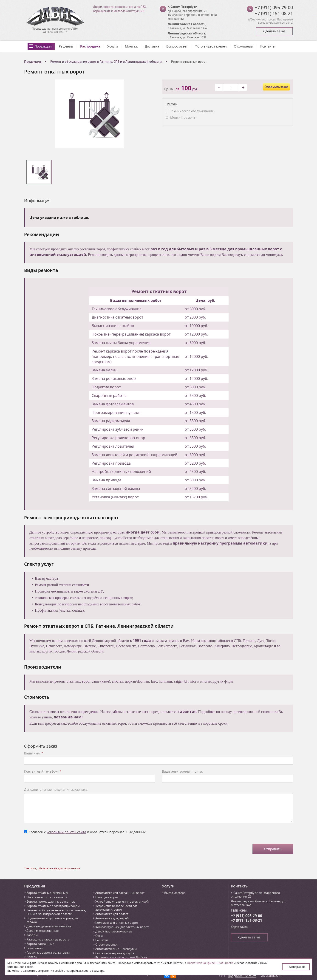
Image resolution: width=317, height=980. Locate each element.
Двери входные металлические (49, 926)
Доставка (152, 46)
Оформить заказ (276, 87)
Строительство (106, 944)
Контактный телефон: (43, 771)
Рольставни (35, 948)
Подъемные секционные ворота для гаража (52, 920)
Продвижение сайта (242, 976)
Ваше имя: (34, 753)
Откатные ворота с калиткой (47, 897)
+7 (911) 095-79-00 (274, 7)
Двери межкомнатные (42, 931)
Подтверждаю (296, 967)
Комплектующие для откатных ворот (122, 927)
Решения (66, 46)
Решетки (102, 940)
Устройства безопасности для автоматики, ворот (116, 908)
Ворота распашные (40, 944)
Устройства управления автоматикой (122, 901)
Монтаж (131, 46)
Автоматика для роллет (112, 914)
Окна (99, 936)
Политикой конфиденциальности (210, 963)
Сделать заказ (274, 31)
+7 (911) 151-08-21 (274, 13)
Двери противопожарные (114, 931)
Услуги (113, 46)
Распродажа (90, 46)
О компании (243, 46)
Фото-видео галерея (211, 46)
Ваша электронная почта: (182, 771)
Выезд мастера (175, 893)
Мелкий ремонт (183, 117)
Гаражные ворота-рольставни (48, 952)
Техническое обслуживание (192, 111)
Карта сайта (239, 927)
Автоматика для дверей (112, 918)
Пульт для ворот (107, 897)
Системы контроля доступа (115, 953)
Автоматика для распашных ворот (120, 893)
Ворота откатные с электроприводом (53, 906)
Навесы (32, 957)
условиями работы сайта (66, 832)
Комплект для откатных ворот (117, 923)
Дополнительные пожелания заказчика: (56, 789)
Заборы (32, 935)
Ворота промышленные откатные (51, 901)
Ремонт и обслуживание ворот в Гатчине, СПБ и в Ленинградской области (56, 912)
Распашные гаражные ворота (48, 939)
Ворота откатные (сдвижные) (47, 893)
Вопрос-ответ (177, 46)
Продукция (43, 46)
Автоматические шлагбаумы (116, 949)
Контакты (268, 46)
